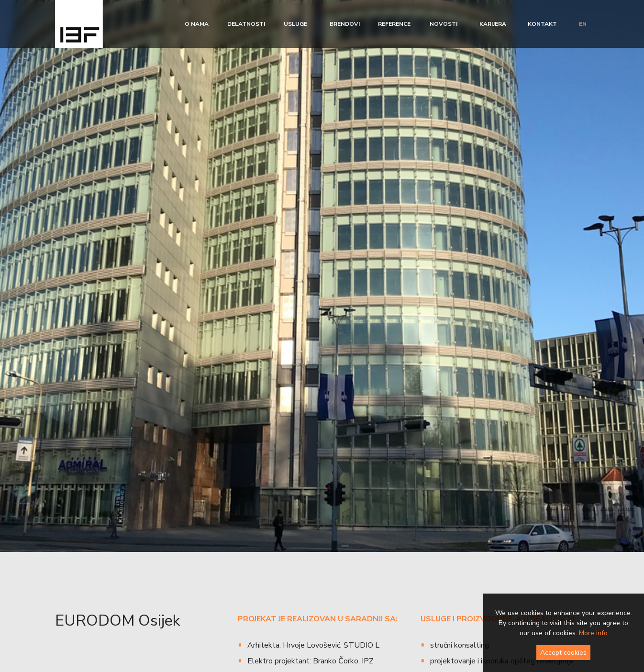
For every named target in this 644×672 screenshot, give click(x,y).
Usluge (295, 24)
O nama (197, 24)
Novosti (444, 24)
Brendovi (345, 24)
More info (593, 633)
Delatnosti (246, 24)
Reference (394, 24)
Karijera (493, 24)
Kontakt (542, 24)
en (583, 24)
